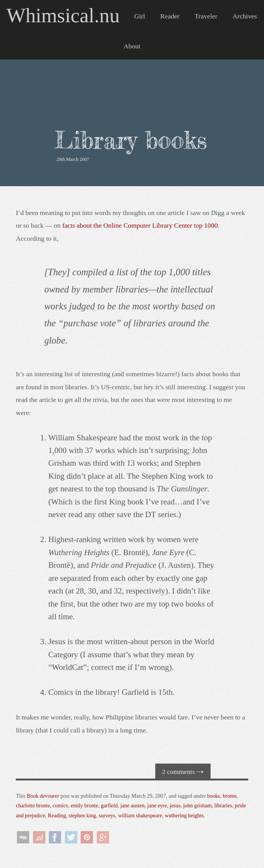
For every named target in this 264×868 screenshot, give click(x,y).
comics (60, 805)
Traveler (206, 16)
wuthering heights (184, 815)
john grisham (198, 805)
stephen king (82, 815)
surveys (107, 815)
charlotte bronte (33, 805)
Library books (131, 140)
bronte (230, 796)
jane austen (132, 805)
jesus (175, 805)
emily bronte (85, 805)
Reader (170, 16)
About (132, 46)
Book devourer (43, 796)
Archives (245, 16)
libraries (223, 805)
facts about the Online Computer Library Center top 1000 (140, 225)
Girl (139, 16)
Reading (57, 815)
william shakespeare (140, 815)
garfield (110, 805)
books (214, 796)
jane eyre (157, 805)
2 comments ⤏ (183, 772)
